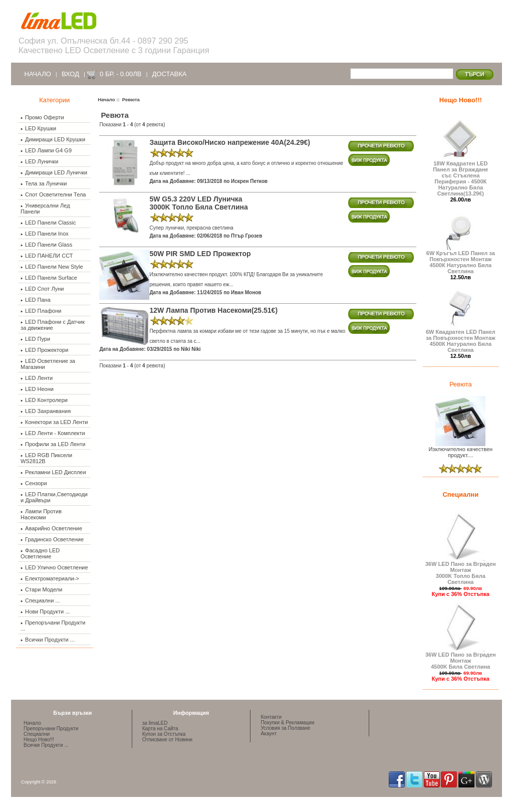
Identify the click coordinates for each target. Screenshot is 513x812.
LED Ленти (37, 378)
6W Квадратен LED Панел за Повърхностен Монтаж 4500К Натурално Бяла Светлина (461, 338)
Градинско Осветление (52, 539)
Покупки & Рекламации (287, 723)
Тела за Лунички (44, 183)
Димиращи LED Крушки (53, 139)
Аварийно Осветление (51, 528)
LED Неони (37, 389)
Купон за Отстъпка (164, 734)
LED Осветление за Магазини (48, 364)
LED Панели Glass (46, 245)
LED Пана (36, 300)
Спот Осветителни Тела (53, 194)
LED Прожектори (44, 350)
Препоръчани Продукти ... (53, 626)
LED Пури (35, 339)
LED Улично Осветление (54, 567)
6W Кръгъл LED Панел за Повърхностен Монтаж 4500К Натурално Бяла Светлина (461, 260)
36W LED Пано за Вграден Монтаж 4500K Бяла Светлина (461, 658)
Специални (460, 494)
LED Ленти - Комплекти (53, 433)
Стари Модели (41, 589)
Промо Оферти (42, 117)
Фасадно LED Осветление (40, 553)
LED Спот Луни (42, 289)
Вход (70, 74)
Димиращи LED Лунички (54, 172)
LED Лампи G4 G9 (46, 150)
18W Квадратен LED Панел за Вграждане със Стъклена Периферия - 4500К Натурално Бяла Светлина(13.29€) (460, 176)
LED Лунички (39, 161)
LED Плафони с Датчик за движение (53, 325)
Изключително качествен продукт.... (460, 450)
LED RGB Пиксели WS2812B (46, 458)
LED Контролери (44, 400)
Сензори (34, 483)
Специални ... (40, 600)
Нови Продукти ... (45, 612)
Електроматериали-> (50, 578)
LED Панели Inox (45, 234)
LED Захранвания (46, 411)
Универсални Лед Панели (45, 209)
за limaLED (155, 723)
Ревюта (461, 384)
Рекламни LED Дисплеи (53, 472)
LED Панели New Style (52, 267)
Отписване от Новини (167, 740)
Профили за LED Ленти (53, 444)
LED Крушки (38, 128)
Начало (38, 74)
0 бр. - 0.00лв (120, 74)
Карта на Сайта (160, 729)
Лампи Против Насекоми (41, 514)
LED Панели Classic (48, 223)
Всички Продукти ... (48, 640)
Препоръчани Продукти (51, 729)
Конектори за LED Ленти (54, 422)
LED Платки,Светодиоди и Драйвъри (54, 497)
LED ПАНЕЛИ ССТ (47, 256)
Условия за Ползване (285, 728)
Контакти (271, 717)
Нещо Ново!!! (461, 100)
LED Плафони (41, 311)
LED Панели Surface (49, 278)
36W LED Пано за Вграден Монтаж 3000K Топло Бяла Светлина (461, 570)
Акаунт (269, 734)
